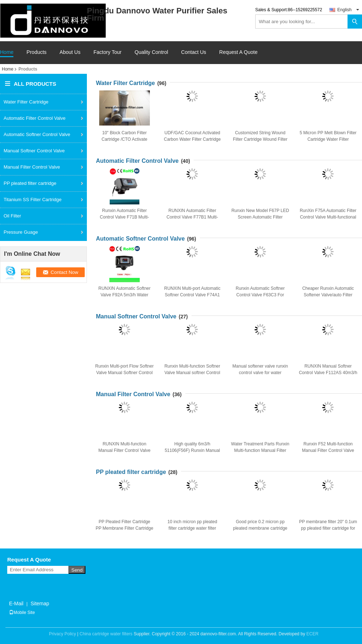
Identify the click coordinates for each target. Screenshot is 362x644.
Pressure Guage (21, 232)
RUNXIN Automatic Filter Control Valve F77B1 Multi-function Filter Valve (192, 217)
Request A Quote (239, 52)
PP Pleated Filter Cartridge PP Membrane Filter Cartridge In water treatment (124, 528)
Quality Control (151, 52)
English (348, 10)
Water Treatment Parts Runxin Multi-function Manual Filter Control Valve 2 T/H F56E (260, 450)
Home (7, 52)
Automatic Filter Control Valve (35, 118)
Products (36, 52)
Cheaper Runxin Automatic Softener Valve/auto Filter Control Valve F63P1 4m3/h (328, 295)
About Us (70, 52)
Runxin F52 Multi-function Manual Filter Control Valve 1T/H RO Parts (328, 450)
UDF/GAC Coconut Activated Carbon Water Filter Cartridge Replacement (192, 139)
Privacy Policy (62, 634)
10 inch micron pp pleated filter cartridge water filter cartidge (192, 528)
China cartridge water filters (106, 634)
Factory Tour (108, 52)
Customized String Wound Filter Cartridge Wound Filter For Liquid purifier (260, 139)
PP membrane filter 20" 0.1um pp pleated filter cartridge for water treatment (328, 528)
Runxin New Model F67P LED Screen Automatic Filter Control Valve (260, 217)
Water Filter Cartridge (26, 102)
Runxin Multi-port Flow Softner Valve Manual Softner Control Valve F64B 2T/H (124, 373)
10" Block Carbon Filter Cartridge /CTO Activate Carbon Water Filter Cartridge (124, 139)
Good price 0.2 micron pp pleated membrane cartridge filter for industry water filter (260, 528)
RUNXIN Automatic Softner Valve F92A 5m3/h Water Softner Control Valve (125, 295)
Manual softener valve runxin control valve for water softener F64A (260, 373)
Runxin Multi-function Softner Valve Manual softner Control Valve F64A (192, 373)
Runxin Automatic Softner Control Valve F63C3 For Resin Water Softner (260, 295)
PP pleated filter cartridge (30, 183)
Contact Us (193, 52)
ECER (312, 634)
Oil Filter (12, 216)
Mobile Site (22, 613)
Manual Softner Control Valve (34, 151)
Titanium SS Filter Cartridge (33, 200)
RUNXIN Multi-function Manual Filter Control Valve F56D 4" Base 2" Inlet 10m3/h (125, 450)
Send (77, 570)
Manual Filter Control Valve (32, 167)
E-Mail (16, 603)
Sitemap (40, 603)
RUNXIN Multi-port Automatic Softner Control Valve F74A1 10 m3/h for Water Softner (192, 295)
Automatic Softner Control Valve (37, 134)
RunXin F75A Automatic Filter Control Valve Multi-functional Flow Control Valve (328, 217)
